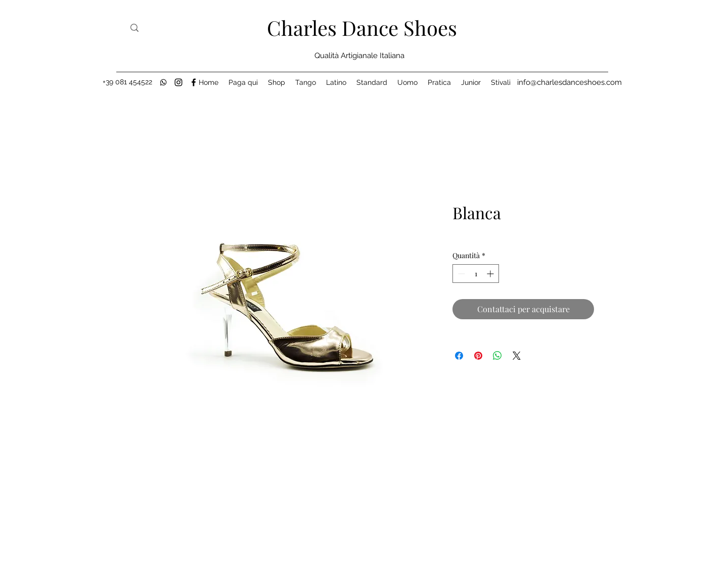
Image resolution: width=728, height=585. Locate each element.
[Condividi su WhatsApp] (497, 356)
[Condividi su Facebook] (459, 356)
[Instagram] (178, 82)
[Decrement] (460, 274)
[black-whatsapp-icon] (163, 82)
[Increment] (491, 274)
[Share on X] (517, 356)
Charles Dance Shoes (362, 28)
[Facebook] (194, 82)
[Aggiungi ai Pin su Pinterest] (478, 356)
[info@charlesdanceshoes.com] (570, 82)
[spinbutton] (476, 274)
